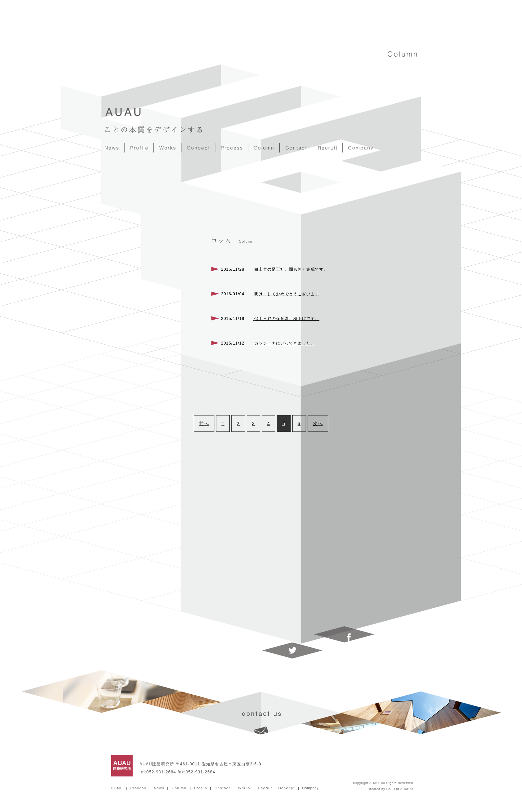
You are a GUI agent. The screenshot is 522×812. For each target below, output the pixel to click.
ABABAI (407, 789)
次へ (318, 423)
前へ (204, 423)
